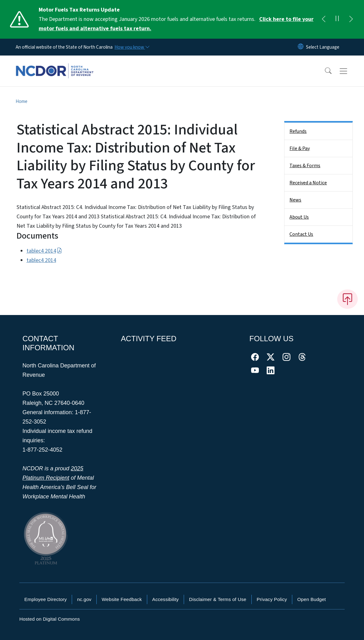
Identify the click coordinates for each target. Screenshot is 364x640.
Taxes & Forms (305, 166)
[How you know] (132, 47)
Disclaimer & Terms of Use (218, 599)
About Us (299, 217)
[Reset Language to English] (301, 47)
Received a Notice (308, 183)
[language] (323, 47)
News (295, 200)
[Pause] (337, 19)
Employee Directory (46, 599)
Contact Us (301, 234)
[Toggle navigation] (349, 71)
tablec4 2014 (44, 251)
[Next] (351, 19)
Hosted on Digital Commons (50, 619)
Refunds (298, 131)
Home (22, 101)
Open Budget (312, 599)
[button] (324, 71)
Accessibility (165, 599)
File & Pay (300, 148)
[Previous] (323, 19)
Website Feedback (122, 599)
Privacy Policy (272, 599)
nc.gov (84, 599)
